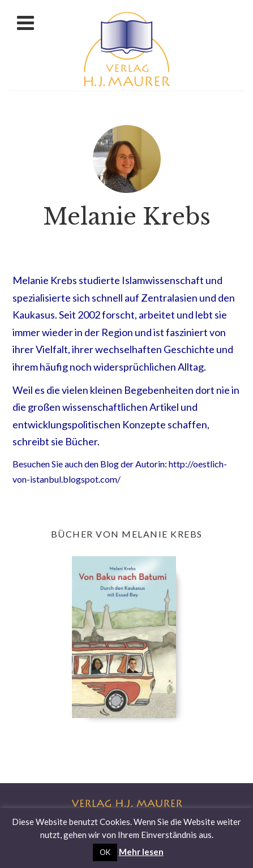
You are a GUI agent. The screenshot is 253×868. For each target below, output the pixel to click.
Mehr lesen (141, 852)
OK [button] (105, 852)
